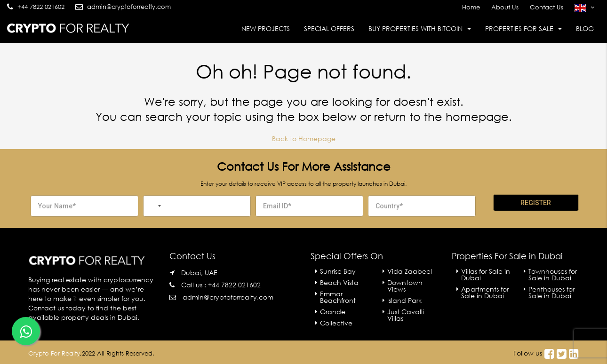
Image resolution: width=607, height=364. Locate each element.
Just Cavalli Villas (406, 315)
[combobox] (154, 206)
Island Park (404, 300)
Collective (336, 323)
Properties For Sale (519, 28)
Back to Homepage (304, 138)
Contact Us (547, 7)
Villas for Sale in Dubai (486, 274)
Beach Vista (339, 282)
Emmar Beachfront (338, 297)
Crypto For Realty (54, 353)
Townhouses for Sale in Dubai (553, 274)
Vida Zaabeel (410, 271)
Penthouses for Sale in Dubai (551, 292)
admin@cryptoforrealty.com (228, 297)
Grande (333, 312)
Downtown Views (405, 286)
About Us (505, 7)
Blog (585, 28)
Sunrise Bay (338, 271)
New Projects (266, 28)
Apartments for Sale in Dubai (485, 292)
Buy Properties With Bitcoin (415, 28)
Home (471, 7)
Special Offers (329, 28)
